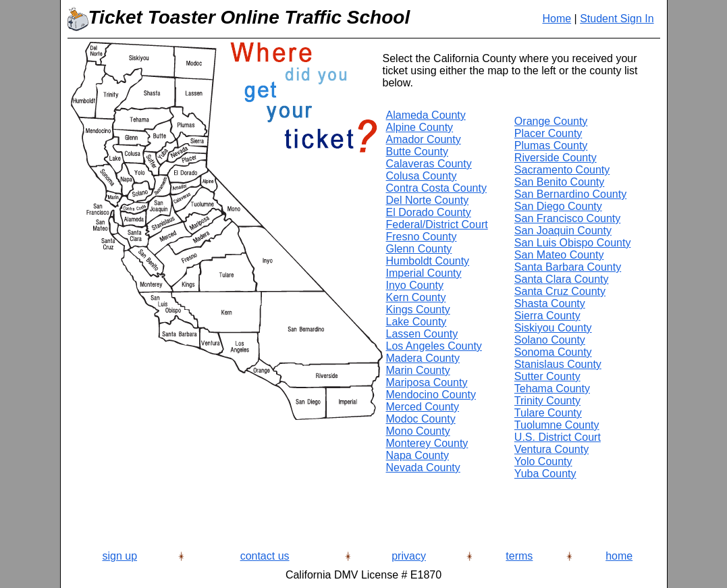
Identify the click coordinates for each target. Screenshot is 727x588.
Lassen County (422, 334)
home (619, 556)
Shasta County (550, 303)
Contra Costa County (436, 188)
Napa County (418, 455)
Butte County (418, 152)
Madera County (423, 358)
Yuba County (545, 474)
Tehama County (552, 389)
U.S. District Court (558, 437)
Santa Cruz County (560, 291)
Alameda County (426, 115)
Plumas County (551, 145)
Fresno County (422, 237)
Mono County (418, 431)
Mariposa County (427, 382)
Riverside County (556, 158)
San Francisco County (567, 218)
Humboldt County (428, 261)
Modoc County (421, 419)
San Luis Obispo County (573, 243)
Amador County (424, 139)
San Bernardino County (570, 194)
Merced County (423, 407)
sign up (119, 556)
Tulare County (548, 413)
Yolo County (543, 461)
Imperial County (424, 273)
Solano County (550, 340)
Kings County (418, 310)
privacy (409, 556)
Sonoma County (553, 352)
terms (519, 556)
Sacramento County (562, 170)
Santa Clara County (562, 279)
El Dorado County (429, 212)
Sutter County (547, 376)
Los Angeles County (434, 346)
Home (557, 19)
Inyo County (415, 285)
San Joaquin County (563, 231)
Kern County (416, 297)
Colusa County (422, 176)
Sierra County (547, 316)
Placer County (548, 133)
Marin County (418, 370)
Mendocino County (431, 395)
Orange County (551, 121)
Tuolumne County (557, 425)
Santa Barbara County (568, 267)
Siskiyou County (553, 328)
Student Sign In (617, 19)
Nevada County (423, 467)
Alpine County (420, 127)
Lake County (416, 322)
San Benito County (559, 182)
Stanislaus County (558, 364)
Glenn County (419, 249)
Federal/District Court (437, 224)
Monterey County (427, 443)
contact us (265, 556)
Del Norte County (428, 200)
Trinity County (547, 401)
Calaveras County (429, 164)
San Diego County (558, 206)
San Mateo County (559, 255)
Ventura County (551, 449)
